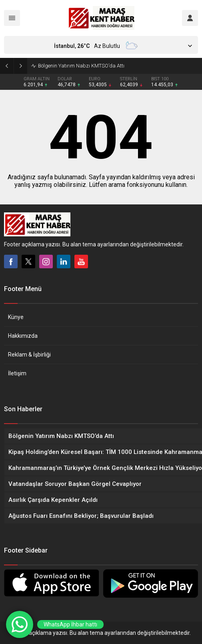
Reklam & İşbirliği (29, 355)
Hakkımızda (23, 336)
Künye (16, 317)
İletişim (17, 373)
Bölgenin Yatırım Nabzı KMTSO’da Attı (81, 66)
